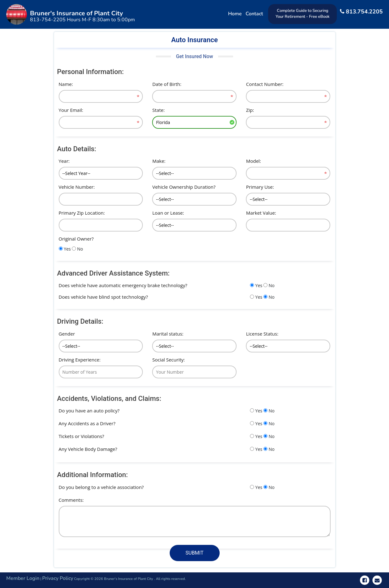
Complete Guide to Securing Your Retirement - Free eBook (303, 14)
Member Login (23, 578)
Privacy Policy (58, 578)
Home (235, 14)
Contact (254, 14)
